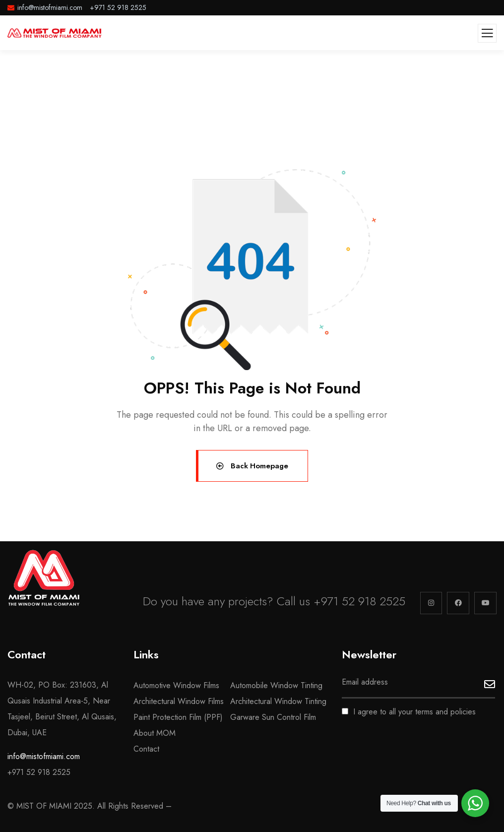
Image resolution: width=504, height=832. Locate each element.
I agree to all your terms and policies (409, 712)
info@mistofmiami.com (44, 756)
